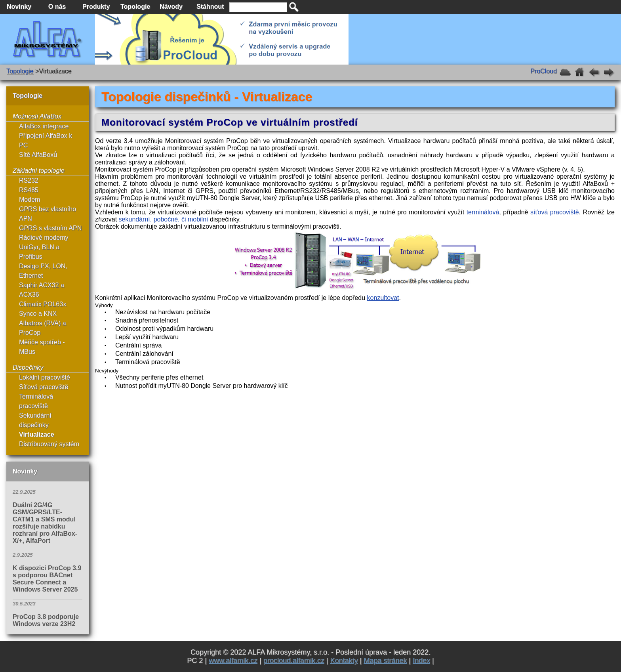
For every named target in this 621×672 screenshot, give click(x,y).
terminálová (483, 212)
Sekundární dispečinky (35, 420)
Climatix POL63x (43, 304)
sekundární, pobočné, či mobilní (164, 219)
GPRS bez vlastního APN (48, 214)
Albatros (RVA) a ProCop (43, 328)
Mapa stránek (385, 661)
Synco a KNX (38, 314)
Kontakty (344, 661)
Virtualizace (37, 434)
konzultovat (383, 298)
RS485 (29, 190)
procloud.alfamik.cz (294, 661)
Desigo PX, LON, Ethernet (43, 271)
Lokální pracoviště (45, 377)
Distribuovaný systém (49, 444)
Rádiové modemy (44, 238)
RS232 (29, 180)
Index (421, 661)
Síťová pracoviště (44, 387)
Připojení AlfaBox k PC (46, 140)
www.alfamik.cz (233, 661)
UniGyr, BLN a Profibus (39, 252)
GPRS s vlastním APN (50, 228)
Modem (30, 199)
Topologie (20, 71)
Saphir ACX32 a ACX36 (42, 290)
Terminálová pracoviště (36, 401)
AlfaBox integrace (44, 126)
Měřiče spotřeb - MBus (42, 347)
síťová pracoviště (555, 212)
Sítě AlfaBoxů (38, 155)
